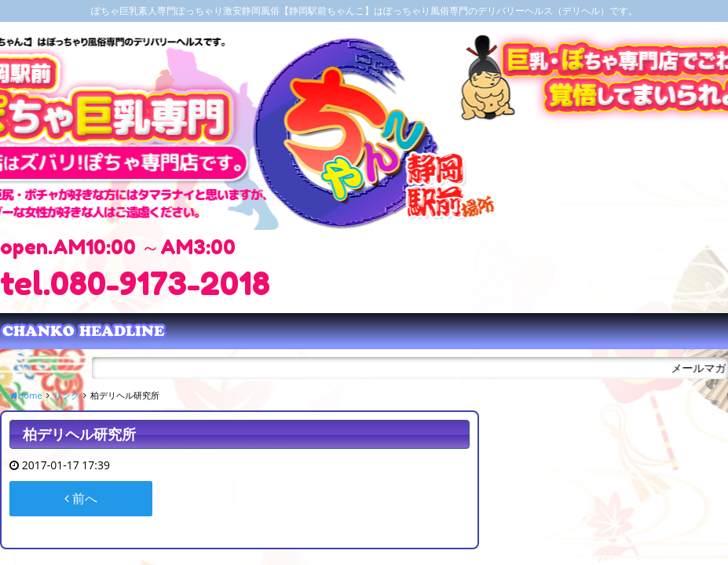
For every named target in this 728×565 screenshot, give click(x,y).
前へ (81, 498)
